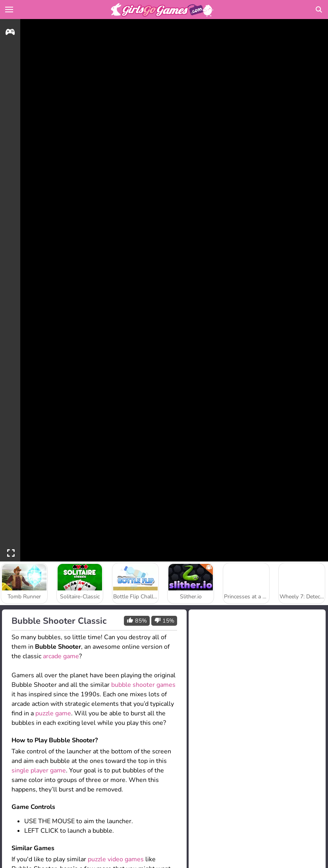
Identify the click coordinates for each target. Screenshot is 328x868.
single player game (39, 770)
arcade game (61, 656)
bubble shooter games (143, 685)
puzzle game (53, 713)
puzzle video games (116, 859)
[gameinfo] (10, 33)
